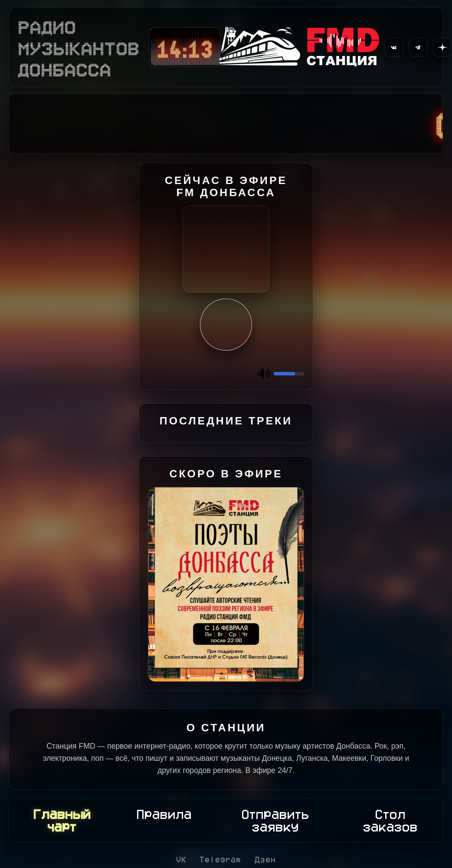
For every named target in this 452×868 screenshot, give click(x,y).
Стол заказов (390, 820)
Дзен (265, 859)
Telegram (220, 859)
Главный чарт (62, 820)
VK (181, 859)
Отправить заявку (275, 820)
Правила (164, 814)
